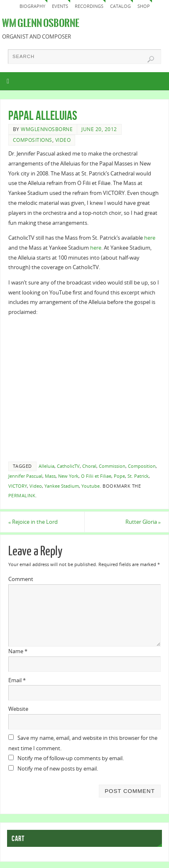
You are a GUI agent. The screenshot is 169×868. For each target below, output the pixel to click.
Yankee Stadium (62, 486)
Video (63, 140)
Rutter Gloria (143, 522)
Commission (112, 466)
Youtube (91, 486)
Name (18, 651)
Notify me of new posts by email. (58, 769)
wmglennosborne (47, 129)
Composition (142, 466)
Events (60, 6)
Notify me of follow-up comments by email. (71, 758)
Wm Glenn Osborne (41, 23)
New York (68, 476)
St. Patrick (138, 476)
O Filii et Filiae (96, 476)
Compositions (33, 140)
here (150, 238)
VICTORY (18, 486)
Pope (119, 476)
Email (17, 680)
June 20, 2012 (99, 129)
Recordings (89, 6)
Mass (50, 476)
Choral (89, 466)
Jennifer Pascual (25, 476)
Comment (21, 579)
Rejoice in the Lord (33, 522)
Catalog (120, 6)
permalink (22, 496)
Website (18, 709)
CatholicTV (68, 466)
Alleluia (47, 466)
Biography (32, 6)
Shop (144, 6)
